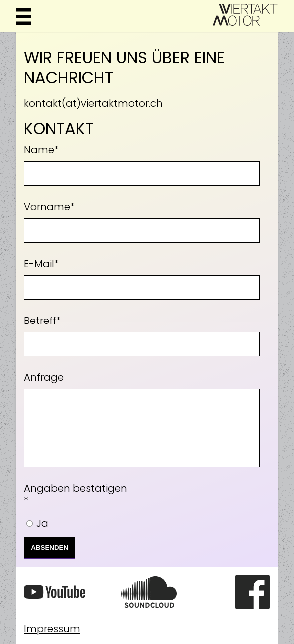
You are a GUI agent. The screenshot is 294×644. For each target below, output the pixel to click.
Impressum (52, 629)
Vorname (49, 205)
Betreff (42, 319)
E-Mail (41, 262)
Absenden (50, 547)
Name (41, 148)
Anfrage (44, 377)
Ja (42, 523)
